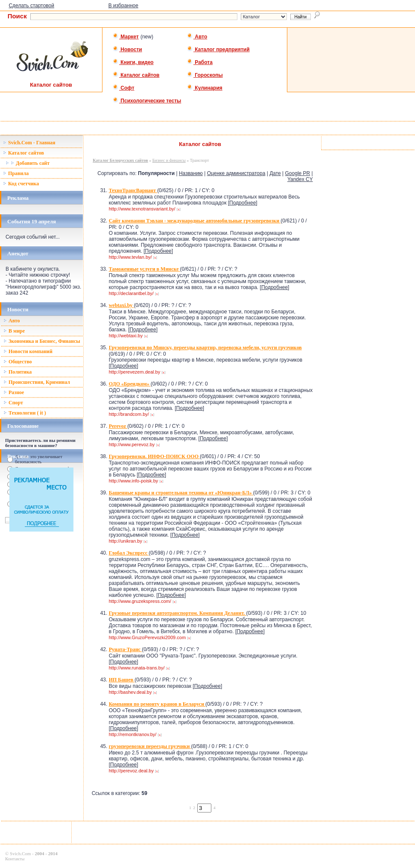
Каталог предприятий (218, 50)
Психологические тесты (147, 101)
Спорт (13, 403)
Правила (16, 173)
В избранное (123, 6)
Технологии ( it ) (25, 413)
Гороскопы (205, 75)
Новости (127, 50)
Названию (191, 173)
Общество (18, 362)
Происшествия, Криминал (37, 382)
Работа (200, 62)
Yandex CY (300, 179)
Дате (275, 173)
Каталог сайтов (136, 75)
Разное (14, 392)
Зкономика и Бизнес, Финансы (42, 341)
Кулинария (205, 88)
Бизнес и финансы (169, 160)
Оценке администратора (236, 173)
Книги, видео (133, 62)
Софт (124, 88)
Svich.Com (20, 853)
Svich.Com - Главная (29, 143)
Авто (197, 37)
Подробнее (243, 203)
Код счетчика (21, 184)
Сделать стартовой (31, 6)
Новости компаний (28, 351)
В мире (14, 331)
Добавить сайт (28, 163)
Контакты (15, 859)
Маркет (126, 37)
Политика (18, 372)
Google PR (298, 173)
